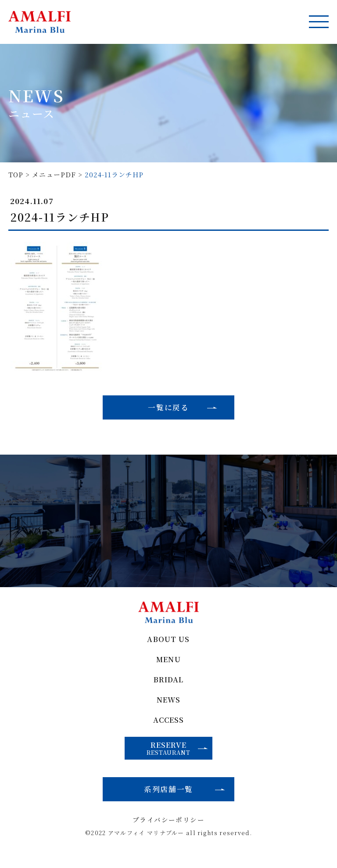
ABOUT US (169, 645)
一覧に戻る (168, 408)
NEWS (169, 707)
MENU (169, 666)
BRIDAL (168, 687)
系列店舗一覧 (168, 798)
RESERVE (178, 756)
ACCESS (168, 728)
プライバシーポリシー (169, 830)
